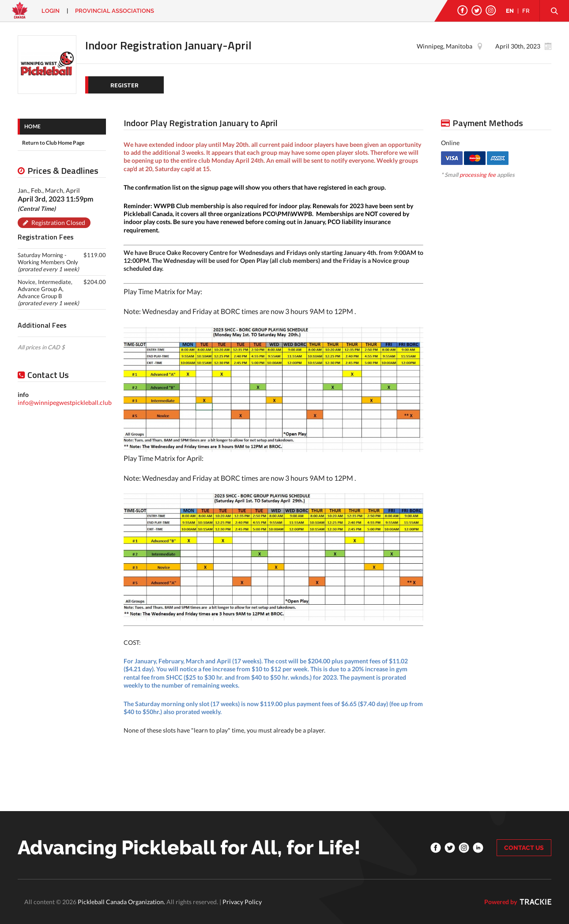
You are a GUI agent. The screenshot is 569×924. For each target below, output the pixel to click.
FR (526, 11)
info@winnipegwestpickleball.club (65, 402)
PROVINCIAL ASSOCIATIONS (115, 11)
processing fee (478, 175)
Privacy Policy (242, 902)
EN (510, 11)
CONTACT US (524, 848)
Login (51, 11)
